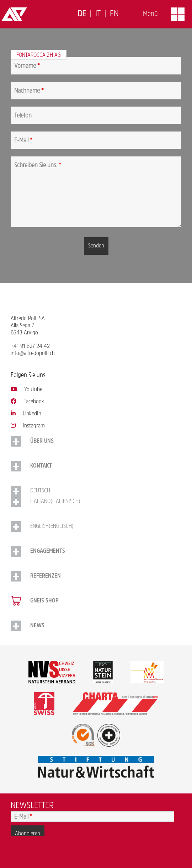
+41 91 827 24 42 (30, 346)
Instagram (28, 426)
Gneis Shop (44, 601)
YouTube (26, 390)
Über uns (42, 441)
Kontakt (41, 466)
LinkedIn (26, 414)
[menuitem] (82, 14)
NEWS (37, 626)
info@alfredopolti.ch (33, 354)
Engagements (48, 551)
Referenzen (46, 576)
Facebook (27, 402)
